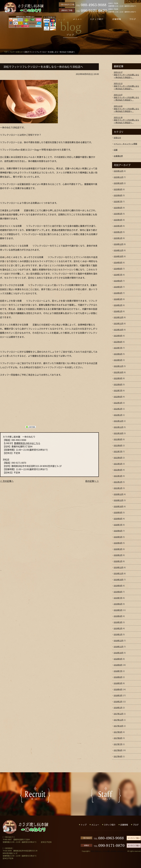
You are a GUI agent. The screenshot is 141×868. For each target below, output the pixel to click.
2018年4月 (118, 689)
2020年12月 (118, 494)
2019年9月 (118, 586)
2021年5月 (118, 464)
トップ (84, 825)
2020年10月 (118, 506)
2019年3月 (118, 622)
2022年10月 (118, 372)
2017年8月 (118, 738)
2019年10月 (118, 580)
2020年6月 (118, 531)
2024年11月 (118, 250)
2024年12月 (118, 244)
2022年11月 (118, 366)
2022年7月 (118, 390)
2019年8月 (118, 592)
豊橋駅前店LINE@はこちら (27, 443)
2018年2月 (118, 702)
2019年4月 (118, 616)
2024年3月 (118, 299)
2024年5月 (118, 287)
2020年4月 (118, 543)
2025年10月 (118, 183)
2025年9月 (118, 189)
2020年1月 (118, 561)
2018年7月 (118, 671)
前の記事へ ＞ (92, 481)
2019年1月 (118, 634)
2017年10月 (118, 726)
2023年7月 (118, 348)
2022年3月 (118, 403)
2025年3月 (118, 226)
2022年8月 (118, 384)
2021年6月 (118, 458)
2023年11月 (118, 323)
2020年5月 (118, 537)
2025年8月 (118, 195)
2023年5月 (118, 360)
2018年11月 (118, 647)
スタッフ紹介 (110, 825)
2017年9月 (118, 732)
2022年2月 (118, 409)
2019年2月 (118, 628)
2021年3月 (118, 476)
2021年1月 (118, 488)
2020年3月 (118, 549)
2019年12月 (118, 567)
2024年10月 (118, 256)
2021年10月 (118, 433)
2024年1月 (118, 311)
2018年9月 (118, 659)
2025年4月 (118, 220)
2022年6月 (118, 397)
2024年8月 (118, 269)
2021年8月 (118, 445)
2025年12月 (118, 171)
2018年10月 (118, 653)
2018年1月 (118, 708)
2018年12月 (118, 641)
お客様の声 (118, 156)
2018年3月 (118, 695)
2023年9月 (118, 336)
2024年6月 (118, 281)
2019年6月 (118, 604)
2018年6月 (118, 677)
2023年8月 (118, 342)
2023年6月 (118, 354)
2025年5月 (118, 214)
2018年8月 (118, 665)
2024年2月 (118, 305)
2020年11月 (118, 500)
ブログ (12, 52)
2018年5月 (118, 683)
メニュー (95, 825)
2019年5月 (118, 610)
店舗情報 (124, 825)
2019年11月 (118, 573)
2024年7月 (118, 275)
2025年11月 (118, 177)
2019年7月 (118, 598)
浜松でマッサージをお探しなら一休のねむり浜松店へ (127, 75)
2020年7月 (118, 525)
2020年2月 (118, 555)
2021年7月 (118, 451)
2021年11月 (118, 427)
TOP (6, 52)
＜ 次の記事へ (7, 481)
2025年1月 (118, 238)
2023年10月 (118, 330)
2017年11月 (118, 720)
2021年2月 (118, 482)
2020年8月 (118, 519)
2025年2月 (118, 232)
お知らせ (19, 52)
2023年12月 (118, 317)
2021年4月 (118, 470)
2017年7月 (118, 744)
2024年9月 (118, 262)
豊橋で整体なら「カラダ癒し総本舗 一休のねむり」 (109, 851)
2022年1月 (118, 415)
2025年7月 (118, 202)
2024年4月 (118, 293)
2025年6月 (118, 208)
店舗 (116, 150)
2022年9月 (118, 378)
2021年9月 (118, 439)
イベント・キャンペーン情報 (125, 144)
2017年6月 (118, 750)
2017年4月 (118, 756)
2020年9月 (118, 512)
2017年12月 (118, 714)
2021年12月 (118, 421)
